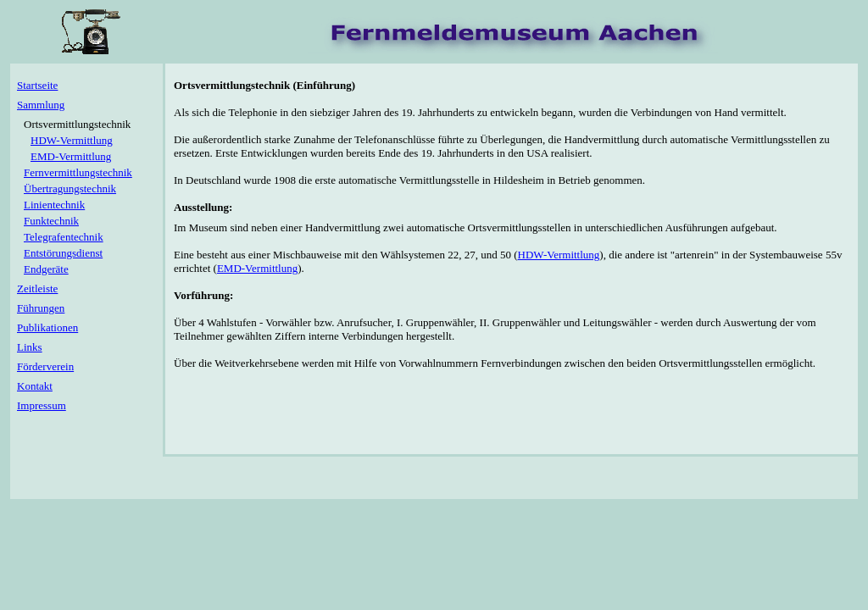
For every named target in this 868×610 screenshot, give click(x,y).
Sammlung (41, 105)
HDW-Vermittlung (559, 255)
